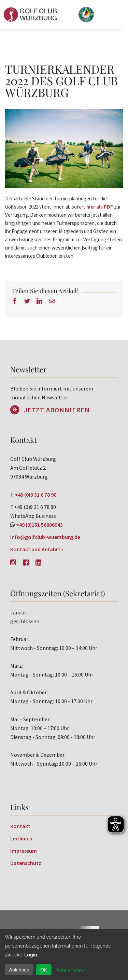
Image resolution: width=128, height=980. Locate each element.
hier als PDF (100, 207)
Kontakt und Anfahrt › (37, 549)
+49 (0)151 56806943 (39, 525)
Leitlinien (21, 838)
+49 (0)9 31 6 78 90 (35, 495)
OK (44, 970)
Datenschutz (26, 863)
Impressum (24, 851)
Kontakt (20, 826)
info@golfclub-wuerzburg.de (45, 537)
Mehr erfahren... (72, 970)
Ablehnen (19, 970)
